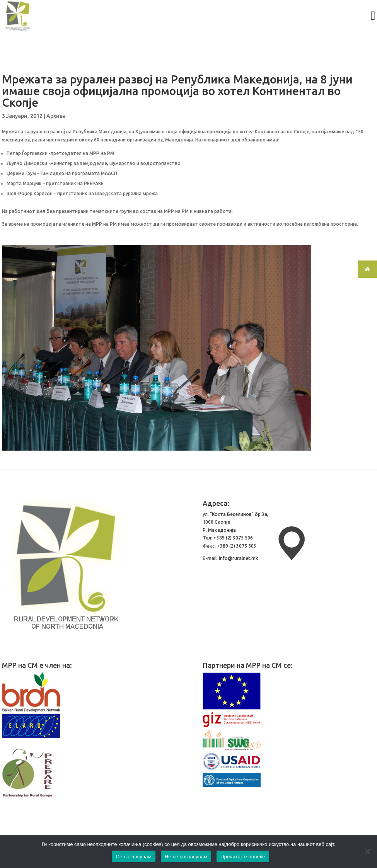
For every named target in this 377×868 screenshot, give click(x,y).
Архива (56, 116)
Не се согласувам (186, 857)
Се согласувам (134, 857)
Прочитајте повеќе (243, 857)
